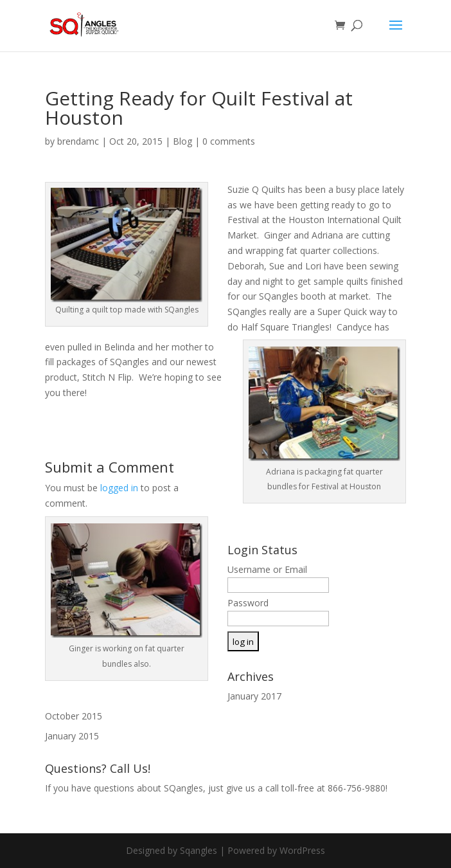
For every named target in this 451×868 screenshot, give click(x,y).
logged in (119, 488)
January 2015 (72, 736)
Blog (182, 141)
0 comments (229, 141)
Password (248, 603)
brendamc (78, 141)
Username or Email (267, 569)
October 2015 (74, 716)
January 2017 (254, 696)
